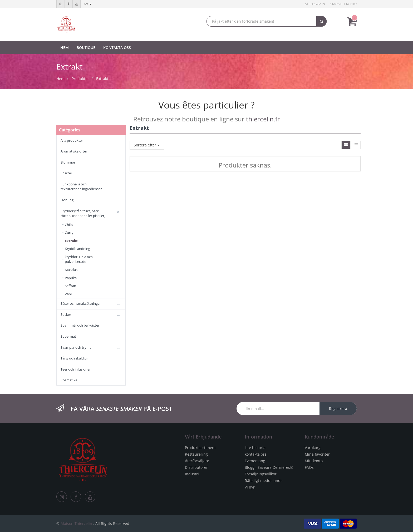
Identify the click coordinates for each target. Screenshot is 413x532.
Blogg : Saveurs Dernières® (269, 467)
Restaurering (196, 454)
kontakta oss (256, 454)
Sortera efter (147, 145)
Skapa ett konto (343, 4)
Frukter (66, 173)
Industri (192, 474)
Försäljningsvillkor (261, 474)
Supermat (68, 336)
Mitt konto (314, 461)
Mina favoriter (317, 454)
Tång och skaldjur (74, 358)
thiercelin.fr (263, 119)
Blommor (68, 162)
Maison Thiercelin (76, 523)
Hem (60, 79)
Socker (66, 314)
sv (88, 4)
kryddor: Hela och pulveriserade (79, 259)
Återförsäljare (197, 461)
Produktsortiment (200, 448)
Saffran (70, 286)
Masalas (71, 270)
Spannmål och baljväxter (80, 325)
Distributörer (196, 467)
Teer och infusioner (76, 369)
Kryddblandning (77, 249)
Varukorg (313, 448)
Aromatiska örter (74, 151)
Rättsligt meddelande (264, 481)
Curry (69, 233)
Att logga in (315, 4)
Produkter (80, 79)
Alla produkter (72, 140)
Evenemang (255, 461)
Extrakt (102, 79)
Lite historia (255, 448)
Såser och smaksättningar (81, 303)
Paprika (71, 278)
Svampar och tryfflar (77, 347)
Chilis (69, 225)
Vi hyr (250, 487)
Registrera (338, 409)
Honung (67, 200)
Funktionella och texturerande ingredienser (81, 187)
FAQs (309, 467)
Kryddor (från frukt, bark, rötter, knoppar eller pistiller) (83, 213)
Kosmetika (69, 380)
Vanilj (69, 294)
